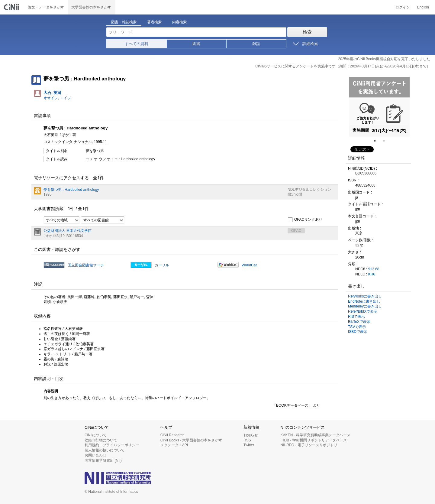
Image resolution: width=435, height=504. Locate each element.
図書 (196, 44)
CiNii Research (172, 435)
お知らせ (251, 435)
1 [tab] (377, 141)
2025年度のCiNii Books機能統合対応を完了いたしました (384, 59)
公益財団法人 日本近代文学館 (68, 231)
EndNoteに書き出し (364, 301)
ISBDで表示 (358, 332)
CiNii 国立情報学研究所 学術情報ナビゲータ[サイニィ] (12, 7)
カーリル (162, 265)
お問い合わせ (95, 455)
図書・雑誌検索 (124, 22)
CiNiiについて (96, 435)
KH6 (372, 274)
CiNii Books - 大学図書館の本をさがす (191, 440)
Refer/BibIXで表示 (363, 311)
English (423, 7)
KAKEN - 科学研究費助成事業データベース (316, 435)
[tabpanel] (379, 107)
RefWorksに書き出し (365, 296)
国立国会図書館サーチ (86, 265)
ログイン (403, 7)
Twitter (249, 445)
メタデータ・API (174, 445)
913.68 (374, 269)
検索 (307, 32)
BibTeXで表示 (359, 322)
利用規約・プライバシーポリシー (112, 445)
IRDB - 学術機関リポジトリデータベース (314, 440)
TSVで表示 (357, 327)
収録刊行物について (101, 440)
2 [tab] (386, 141)
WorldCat (249, 265)
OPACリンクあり (305, 220)
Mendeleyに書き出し (365, 306)
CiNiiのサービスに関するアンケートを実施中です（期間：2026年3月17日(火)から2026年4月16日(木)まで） (343, 66)
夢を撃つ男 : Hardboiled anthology (71, 190)
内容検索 (179, 22)
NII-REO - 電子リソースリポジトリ (309, 445)
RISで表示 (356, 317)
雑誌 (256, 44)
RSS (247, 440)
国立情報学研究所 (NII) (103, 460)
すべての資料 (137, 44)
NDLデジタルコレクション (309, 190)
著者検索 (154, 22)
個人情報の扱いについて (105, 450)
